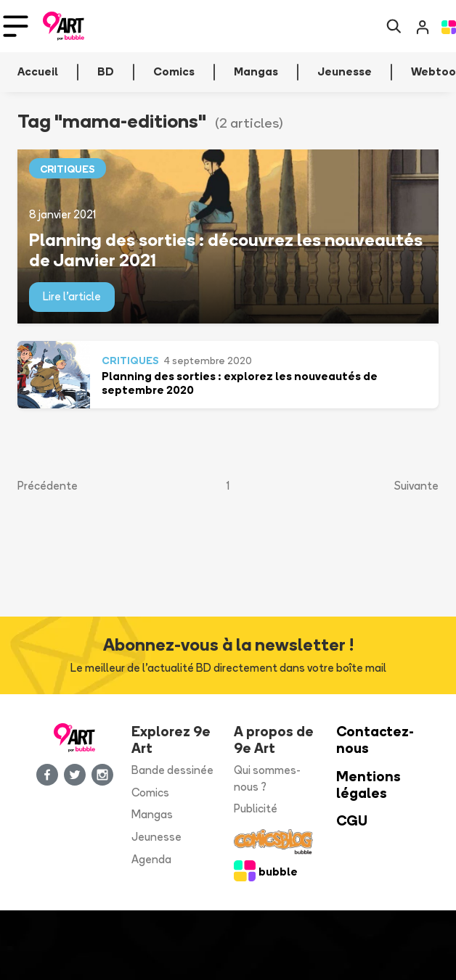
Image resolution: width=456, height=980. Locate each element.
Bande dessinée (172, 770)
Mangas (152, 814)
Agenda (151, 859)
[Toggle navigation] (16, 26)
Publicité (256, 808)
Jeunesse (156, 837)
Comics (150, 792)
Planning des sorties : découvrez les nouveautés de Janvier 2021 (226, 250)
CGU (352, 821)
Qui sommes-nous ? (267, 778)
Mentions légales (369, 785)
